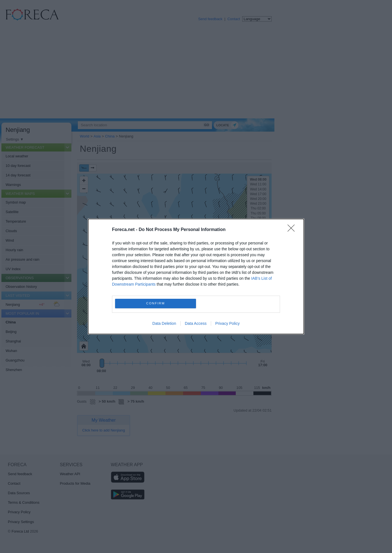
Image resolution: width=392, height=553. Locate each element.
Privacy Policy (228, 323)
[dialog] (196, 276)
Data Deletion (164, 323)
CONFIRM (156, 304)
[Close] (293, 230)
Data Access (196, 323)
